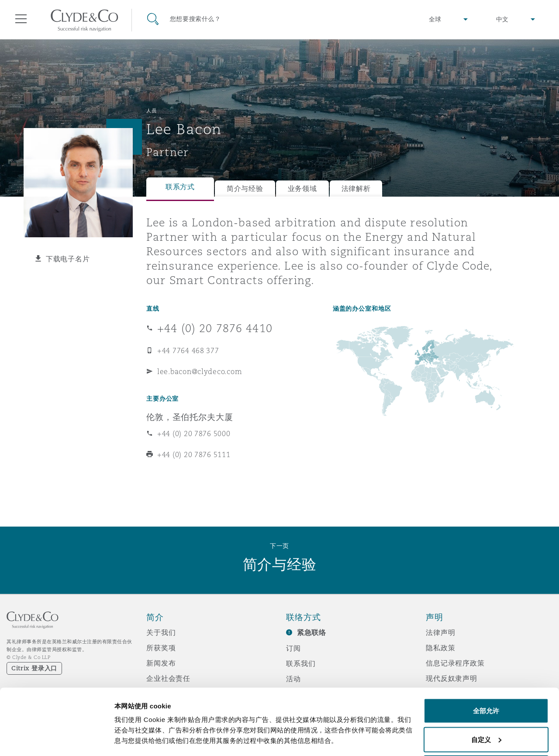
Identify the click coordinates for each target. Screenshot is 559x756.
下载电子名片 (68, 259)
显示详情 (128, 729)
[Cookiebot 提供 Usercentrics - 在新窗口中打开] (57, 739)
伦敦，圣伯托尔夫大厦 (190, 417)
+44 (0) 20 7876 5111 (194, 454)
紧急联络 (312, 633)
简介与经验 (245, 189)
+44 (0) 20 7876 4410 (215, 328)
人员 (151, 111)
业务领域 (302, 189)
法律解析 (356, 189)
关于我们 (161, 632)
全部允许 (486, 675)
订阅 (293, 648)
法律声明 (440, 632)
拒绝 (486, 733)
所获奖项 (161, 648)
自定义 (486, 704)
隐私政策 (440, 648)
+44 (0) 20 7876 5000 (194, 433)
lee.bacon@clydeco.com (200, 371)
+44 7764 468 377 (188, 350)
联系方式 (180, 187)
